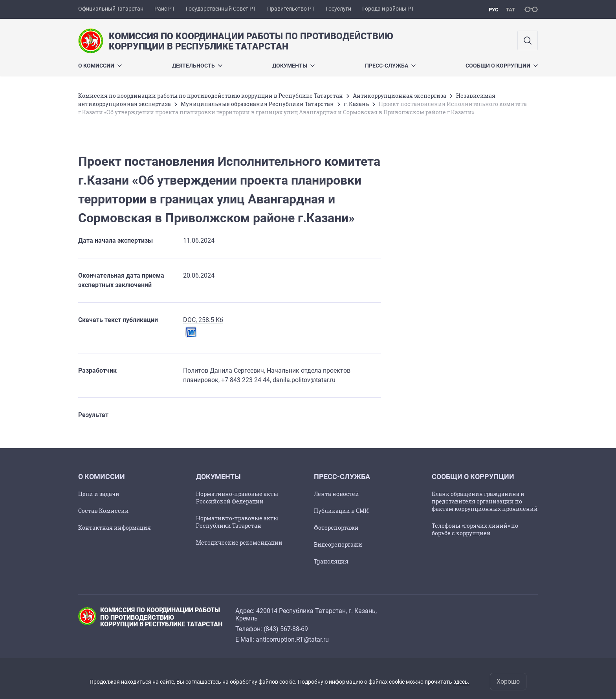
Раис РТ (165, 9)
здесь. (461, 682)
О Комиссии (100, 66)
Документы (293, 66)
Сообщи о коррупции (502, 66)
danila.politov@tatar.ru (304, 380)
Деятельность (197, 66)
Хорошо (508, 682)
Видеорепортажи (338, 544)
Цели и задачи (99, 494)
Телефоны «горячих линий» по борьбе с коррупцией (475, 529)
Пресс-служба (390, 66)
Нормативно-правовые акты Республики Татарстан (237, 522)
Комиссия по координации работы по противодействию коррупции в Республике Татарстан (211, 96)
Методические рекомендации (239, 543)
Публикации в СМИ (341, 511)
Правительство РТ (291, 9)
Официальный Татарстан (111, 9)
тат (511, 10)
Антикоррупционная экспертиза (400, 96)
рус (494, 10)
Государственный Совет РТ (221, 9)
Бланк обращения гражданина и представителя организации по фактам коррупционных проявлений (485, 501)
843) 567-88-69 (287, 629)
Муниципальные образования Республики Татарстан (257, 104)
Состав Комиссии (104, 511)
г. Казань (356, 104)
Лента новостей (336, 494)
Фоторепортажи (336, 528)
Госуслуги (338, 9)
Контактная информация (115, 528)
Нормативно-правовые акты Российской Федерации (237, 498)
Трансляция (331, 561)
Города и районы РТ (388, 9)
